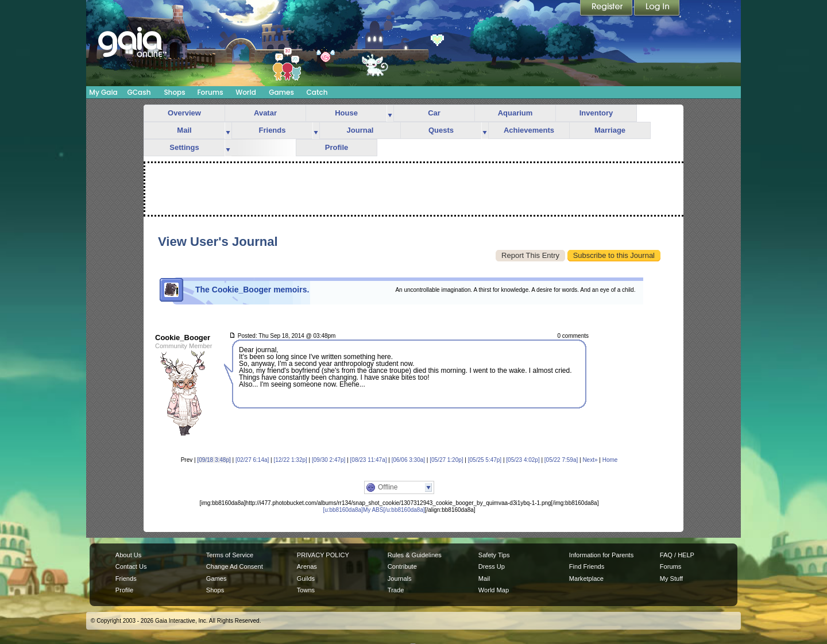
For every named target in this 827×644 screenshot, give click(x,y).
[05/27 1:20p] (446, 460)
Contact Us (131, 566)
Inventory (596, 113)
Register (607, 9)
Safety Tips (494, 555)
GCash (139, 92)
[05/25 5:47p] (485, 460)
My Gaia (103, 92)
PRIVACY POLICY (323, 555)
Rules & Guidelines (415, 555)
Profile (337, 147)
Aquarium (515, 113)
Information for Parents (601, 555)
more (390, 113)
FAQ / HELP (677, 555)
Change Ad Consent (235, 566)
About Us (128, 555)
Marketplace (586, 579)
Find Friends (587, 566)
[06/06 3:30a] (408, 460)
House (346, 113)
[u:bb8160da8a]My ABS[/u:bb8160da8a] (374, 510)
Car (434, 113)
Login (657, 9)
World (246, 92)
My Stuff (671, 579)
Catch (317, 92)
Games (281, 92)
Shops (174, 92)
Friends (273, 130)
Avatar (265, 113)
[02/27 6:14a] (252, 460)
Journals (400, 579)
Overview (184, 113)
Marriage (610, 130)
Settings (184, 147)
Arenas (307, 566)
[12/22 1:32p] (290, 460)
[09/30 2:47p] (329, 460)
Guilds (306, 579)
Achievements (529, 130)
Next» (590, 460)
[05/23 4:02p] (523, 460)
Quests (441, 130)
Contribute (402, 566)
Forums (210, 92)
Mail (184, 130)
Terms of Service (230, 555)
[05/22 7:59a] (561, 460)
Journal (360, 130)
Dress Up (492, 566)
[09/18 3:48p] (214, 460)
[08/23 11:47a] (369, 460)
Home (610, 460)
